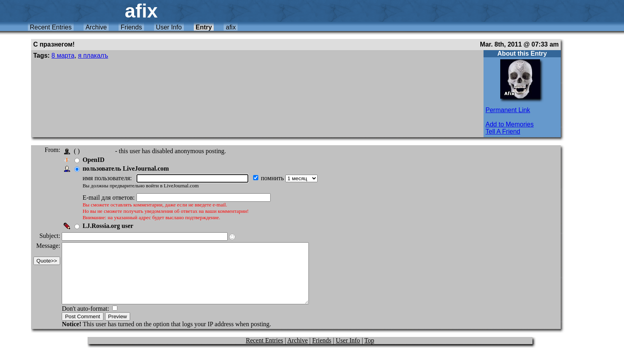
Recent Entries (51, 27)
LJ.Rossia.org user (110, 226)
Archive (96, 27)
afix (231, 27)
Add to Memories (510, 124)
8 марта (63, 55)
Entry (204, 27)
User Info (169, 27)
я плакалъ (93, 55)
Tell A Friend (503, 131)
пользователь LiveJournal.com (128, 168)
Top (370, 352)
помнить (275, 178)
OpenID (96, 160)
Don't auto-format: (89, 320)
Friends (131, 27)
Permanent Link (508, 110)
